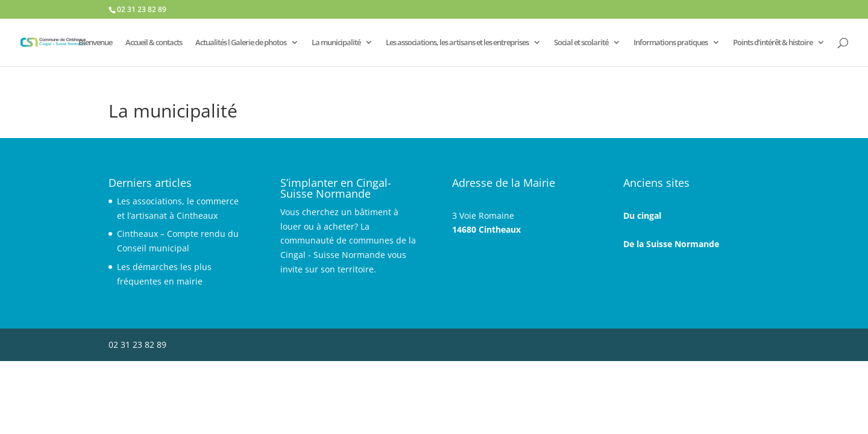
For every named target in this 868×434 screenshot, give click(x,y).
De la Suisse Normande (671, 244)
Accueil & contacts (154, 43)
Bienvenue (95, 43)
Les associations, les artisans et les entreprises (457, 43)
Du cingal (642, 215)
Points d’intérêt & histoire (773, 43)
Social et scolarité (581, 43)
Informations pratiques (671, 43)
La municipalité (336, 43)
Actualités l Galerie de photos (241, 43)
